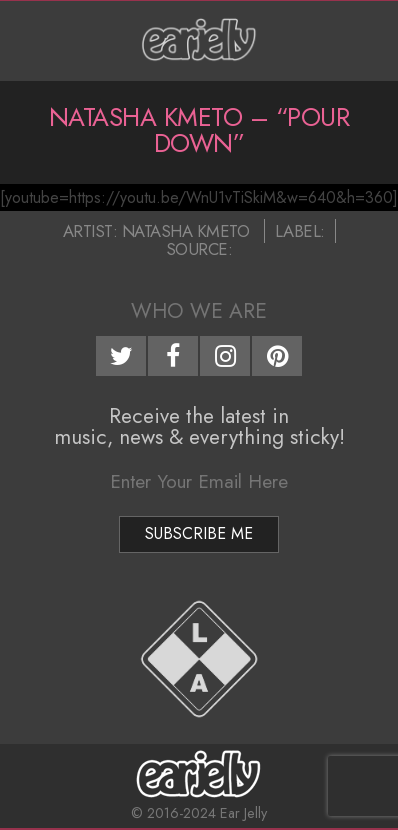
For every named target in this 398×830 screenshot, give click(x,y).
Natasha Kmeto (186, 231)
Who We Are (199, 311)
